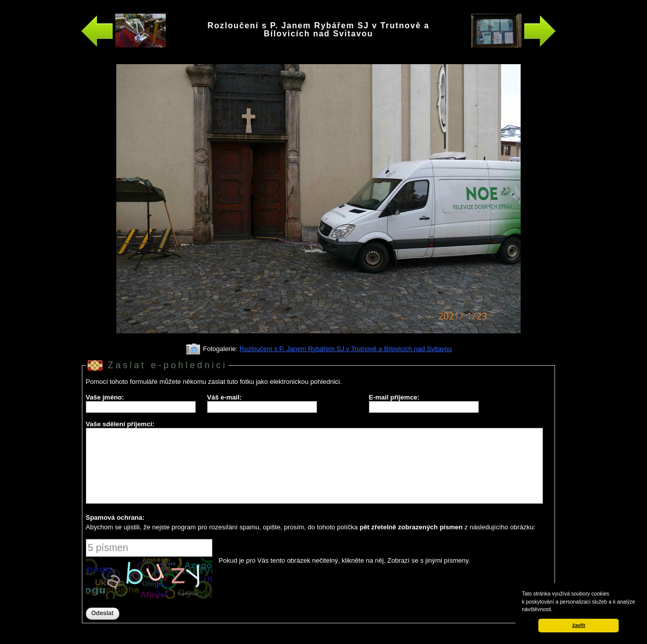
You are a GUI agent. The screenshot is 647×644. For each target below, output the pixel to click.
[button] (555, 610)
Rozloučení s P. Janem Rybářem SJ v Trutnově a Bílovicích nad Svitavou (346, 349)
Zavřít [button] (579, 625)
